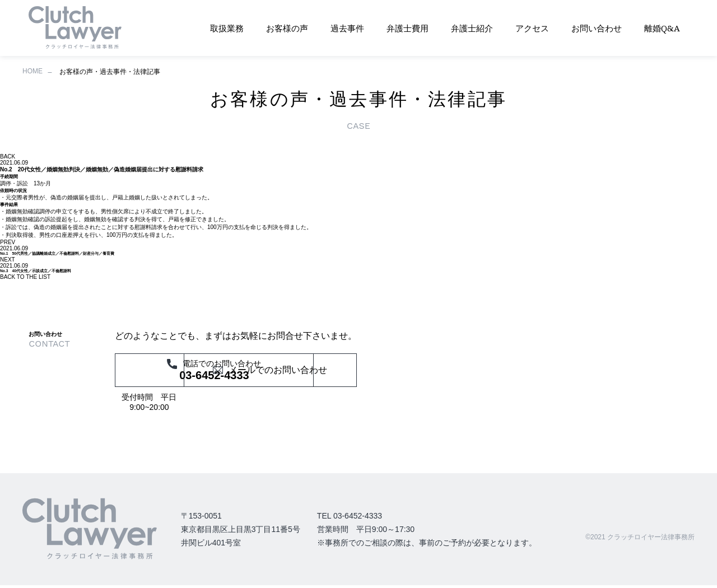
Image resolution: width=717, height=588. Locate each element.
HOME (32, 71)
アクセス (532, 28)
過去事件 (347, 28)
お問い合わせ (597, 28)
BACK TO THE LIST (25, 277)
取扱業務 (227, 28)
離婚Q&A (662, 28)
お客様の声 (287, 28)
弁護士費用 (408, 28)
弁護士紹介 (472, 28)
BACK (8, 157)
